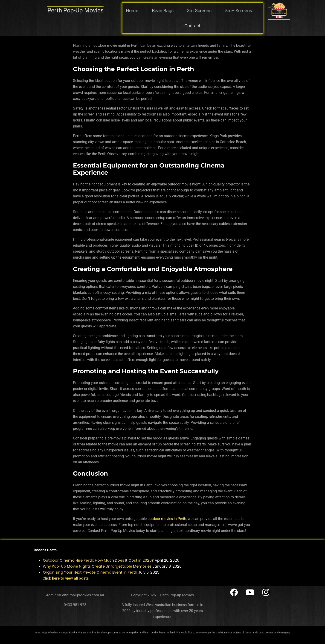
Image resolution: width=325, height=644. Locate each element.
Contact (192, 26)
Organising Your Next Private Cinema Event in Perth (90, 572)
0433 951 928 (75, 605)
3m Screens (199, 11)
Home (132, 11)
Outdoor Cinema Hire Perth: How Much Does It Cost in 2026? (98, 560)
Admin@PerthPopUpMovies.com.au (75, 595)
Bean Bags (163, 11)
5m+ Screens (239, 11)
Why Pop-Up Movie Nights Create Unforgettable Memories (97, 566)
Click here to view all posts (66, 578)
